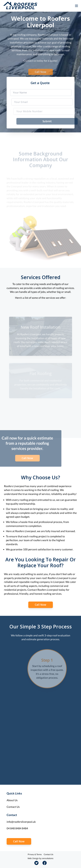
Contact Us (13, 807)
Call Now (40, 73)
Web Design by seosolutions (40, 858)
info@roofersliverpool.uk (21, 822)
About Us (12, 800)
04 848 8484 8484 (17, 828)
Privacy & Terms (35, 854)
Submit (49, 121)
